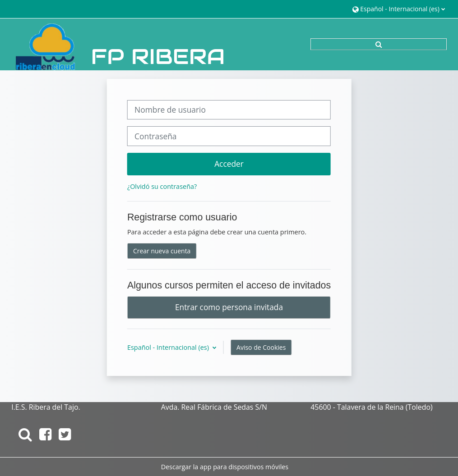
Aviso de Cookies (261, 347)
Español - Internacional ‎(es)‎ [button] (169, 347)
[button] (399, 9)
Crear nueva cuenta (162, 251)
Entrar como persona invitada (229, 307)
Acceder (229, 164)
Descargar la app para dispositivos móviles (225, 467)
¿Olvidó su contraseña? (162, 186)
